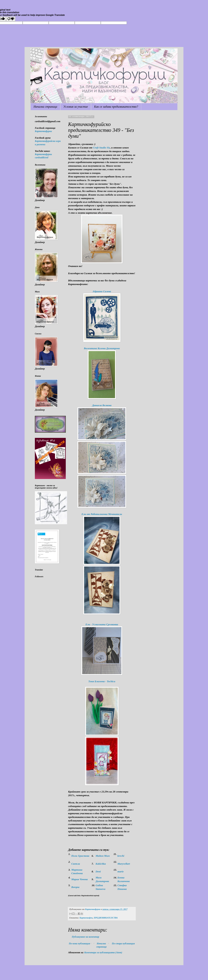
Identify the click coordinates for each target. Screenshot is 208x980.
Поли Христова (80, 856)
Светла (76, 864)
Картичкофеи (86, 918)
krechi (121, 856)
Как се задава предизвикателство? (116, 107)
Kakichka (101, 864)
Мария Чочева (80, 879)
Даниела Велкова (102, 405)
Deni (98, 871)
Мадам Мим (103, 856)
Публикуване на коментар (85, 937)
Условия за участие (76, 107)
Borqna (75, 887)
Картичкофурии (43, 131)
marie (120, 871)
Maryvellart (124, 864)
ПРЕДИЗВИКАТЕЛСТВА (106, 918)
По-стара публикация (123, 944)
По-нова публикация (79, 944)
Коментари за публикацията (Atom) (103, 952)
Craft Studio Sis (101, 148)
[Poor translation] (11, 19)
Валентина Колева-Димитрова (102, 348)
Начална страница (45, 107)
